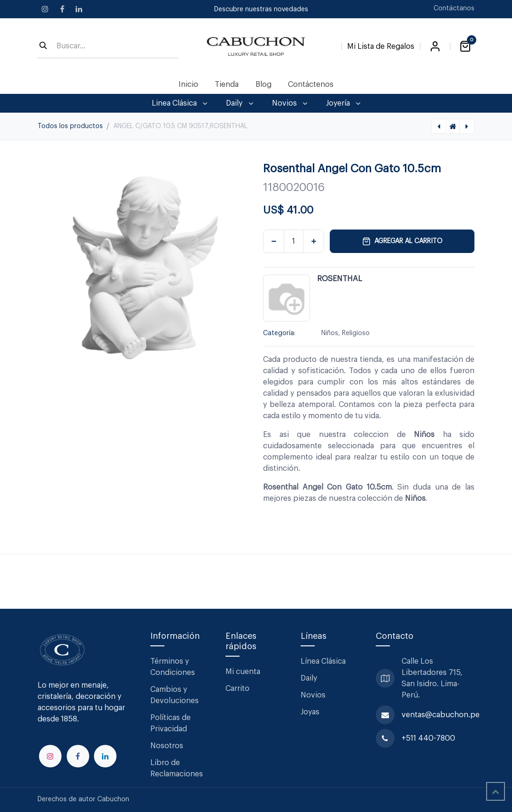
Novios (313, 695)
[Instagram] (45, 9)
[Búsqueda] (43, 46)
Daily (309, 678)
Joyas (310, 712)
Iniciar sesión (435, 46)
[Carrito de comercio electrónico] (465, 46)
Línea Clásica (323, 661)
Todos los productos (70, 126)
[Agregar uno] (314, 241)
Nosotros (167, 746)
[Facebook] (62, 9)
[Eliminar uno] (274, 241)
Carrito (237, 689)
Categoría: (279, 333)
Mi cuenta (243, 672)
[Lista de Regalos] (381, 45)
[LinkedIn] (79, 9)
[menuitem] (189, 84)
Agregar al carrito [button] (402, 241)
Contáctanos (454, 8)
